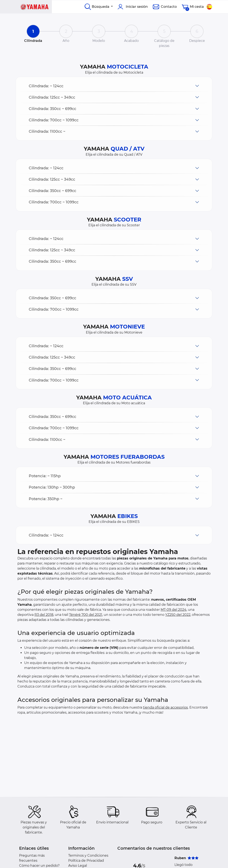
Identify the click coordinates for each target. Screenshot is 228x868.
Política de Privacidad (86, 861)
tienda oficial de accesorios (165, 707)
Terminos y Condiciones (88, 855)
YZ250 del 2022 (178, 615)
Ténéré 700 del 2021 (86, 615)
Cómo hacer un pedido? (39, 866)
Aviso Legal (78, 866)
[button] (114, 86)
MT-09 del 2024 (174, 610)
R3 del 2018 (44, 615)
